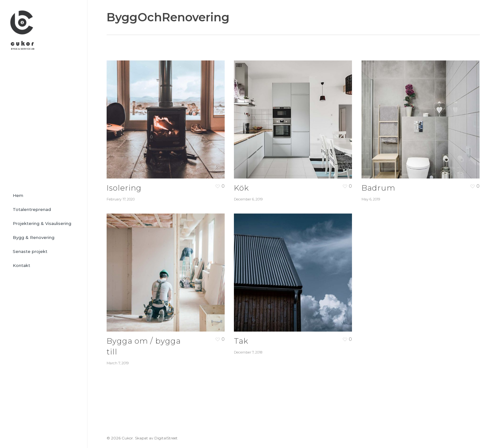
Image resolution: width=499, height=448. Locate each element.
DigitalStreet (166, 438)
